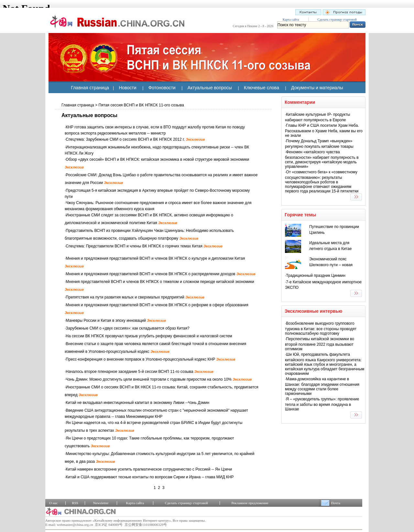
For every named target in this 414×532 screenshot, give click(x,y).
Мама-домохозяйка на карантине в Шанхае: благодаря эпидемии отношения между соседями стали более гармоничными (322, 386)
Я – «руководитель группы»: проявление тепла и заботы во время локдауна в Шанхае (322, 404)
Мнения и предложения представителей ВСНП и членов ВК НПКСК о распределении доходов (160, 274)
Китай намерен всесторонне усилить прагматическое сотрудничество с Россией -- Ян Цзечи (149, 469)
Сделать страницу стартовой (337, 20)
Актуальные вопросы (210, 88)
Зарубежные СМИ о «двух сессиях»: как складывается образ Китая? (127, 328)
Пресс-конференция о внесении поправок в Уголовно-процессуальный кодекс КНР (150, 359)
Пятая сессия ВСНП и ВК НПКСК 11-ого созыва (141, 105)
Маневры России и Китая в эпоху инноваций (116, 320)
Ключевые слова (261, 88)
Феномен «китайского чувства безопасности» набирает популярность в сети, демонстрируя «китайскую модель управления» (322, 159)
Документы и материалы (317, 88)
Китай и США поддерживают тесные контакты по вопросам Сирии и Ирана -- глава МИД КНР (150, 477)
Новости (127, 88)
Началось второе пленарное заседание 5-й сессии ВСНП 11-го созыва (139, 372)
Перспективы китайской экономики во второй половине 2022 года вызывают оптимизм (320, 344)
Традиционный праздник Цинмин (316, 276)
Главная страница (90, 88)
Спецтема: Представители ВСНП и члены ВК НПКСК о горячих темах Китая (144, 246)
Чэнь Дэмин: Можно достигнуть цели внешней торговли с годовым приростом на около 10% (159, 379)
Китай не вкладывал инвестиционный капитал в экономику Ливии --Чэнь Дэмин (137, 403)
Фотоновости (162, 88)
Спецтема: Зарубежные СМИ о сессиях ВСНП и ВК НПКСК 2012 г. (135, 139)
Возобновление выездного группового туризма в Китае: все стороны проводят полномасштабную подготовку (321, 328)
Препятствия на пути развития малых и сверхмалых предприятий (135, 297)
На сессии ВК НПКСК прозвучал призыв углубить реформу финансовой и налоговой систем (149, 336)
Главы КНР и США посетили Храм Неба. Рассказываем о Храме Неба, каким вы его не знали (324, 130)
